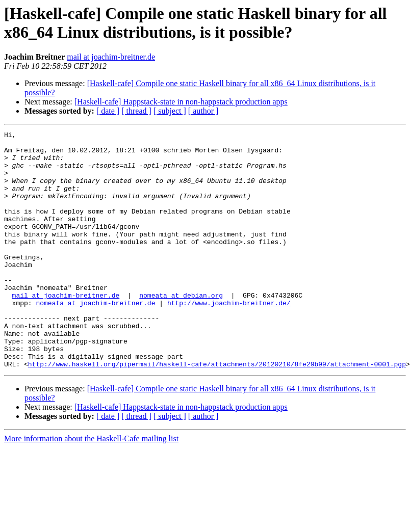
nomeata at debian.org (181, 329)
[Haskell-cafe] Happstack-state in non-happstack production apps (181, 102)
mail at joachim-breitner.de (111, 57)
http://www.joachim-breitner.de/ (229, 338)
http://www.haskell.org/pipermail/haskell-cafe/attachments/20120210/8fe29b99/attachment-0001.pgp (217, 411)
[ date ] (108, 111)
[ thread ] (136, 111)
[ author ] (203, 111)
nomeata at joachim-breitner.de (95, 338)
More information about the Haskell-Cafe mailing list (91, 486)
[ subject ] (170, 111)
